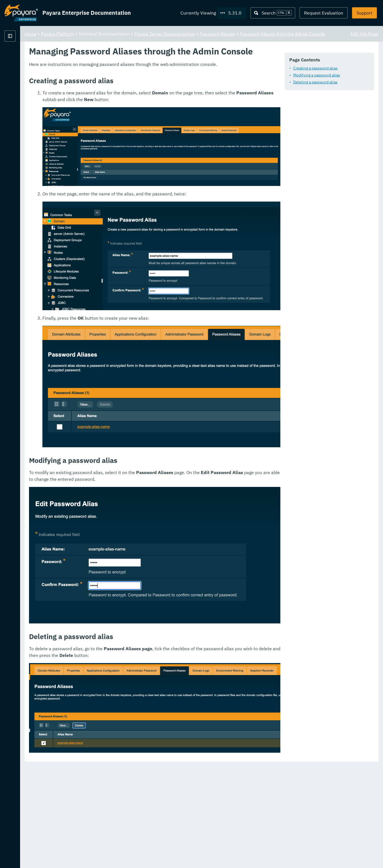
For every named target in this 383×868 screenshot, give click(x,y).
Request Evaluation (324, 13)
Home (100, 34)
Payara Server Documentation (234, 34)
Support (364, 13)
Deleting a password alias (129, 97)
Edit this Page (364, 34)
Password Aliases (287, 34)
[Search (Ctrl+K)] (273, 13)
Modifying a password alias (130, 90)
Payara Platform (21, 56)
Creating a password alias (129, 83)
